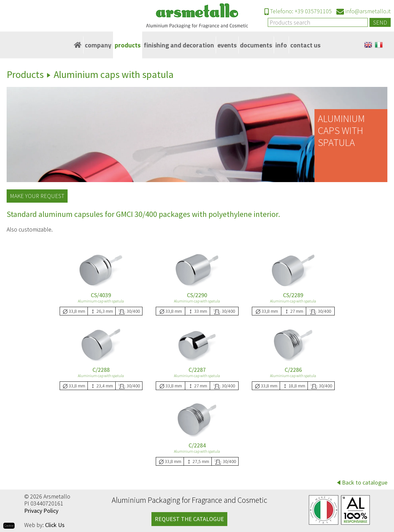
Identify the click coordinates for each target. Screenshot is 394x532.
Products (128, 45)
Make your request (37, 196)
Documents (256, 45)
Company (98, 45)
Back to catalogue (365, 482)
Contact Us (305, 45)
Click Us (55, 525)
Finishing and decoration (179, 45)
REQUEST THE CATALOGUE (189, 519)
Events (227, 45)
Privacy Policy (41, 511)
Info (281, 45)
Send (380, 22)
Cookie (9, 526)
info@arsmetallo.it (364, 11)
